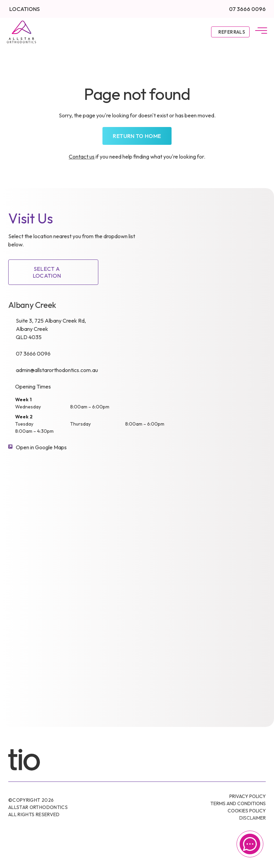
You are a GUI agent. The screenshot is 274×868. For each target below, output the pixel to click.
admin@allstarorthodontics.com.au (57, 370)
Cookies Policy (247, 811)
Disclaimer (253, 818)
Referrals (232, 32)
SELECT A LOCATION (47, 272)
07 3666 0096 (247, 9)
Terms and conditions (238, 803)
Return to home (137, 136)
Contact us (82, 157)
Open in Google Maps (41, 447)
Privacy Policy (248, 796)
